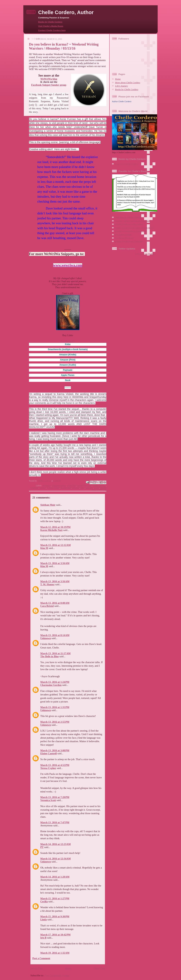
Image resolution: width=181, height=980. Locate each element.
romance (76, 488)
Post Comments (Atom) (57, 975)
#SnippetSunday (59, 486)
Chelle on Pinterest (124, 238)
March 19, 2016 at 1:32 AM (55, 953)
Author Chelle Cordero (122, 101)
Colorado (34, 488)
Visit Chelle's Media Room (51, 26)
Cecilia (44, 901)
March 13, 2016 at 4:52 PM (55, 765)
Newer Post (37, 968)
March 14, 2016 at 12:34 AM (56, 859)
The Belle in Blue (49, 656)
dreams (43, 488)
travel (97, 488)
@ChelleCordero (123, 235)
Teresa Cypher (48, 768)
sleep (83, 488)
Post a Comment (41, 958)
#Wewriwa (72, 486)
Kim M (44, 548)
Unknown (46, 638)
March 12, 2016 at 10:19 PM (55, 527)
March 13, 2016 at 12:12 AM (56, 545)
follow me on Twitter (145, 254)
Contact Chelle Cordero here (52, 30)
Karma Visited (53, 488)
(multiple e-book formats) (68, 349)
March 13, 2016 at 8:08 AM (55, 603)
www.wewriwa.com (68, 265)
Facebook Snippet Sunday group (49, 85)
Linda (44, 919)
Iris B (43, 938)
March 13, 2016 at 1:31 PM (55, 707)
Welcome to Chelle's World (128, 217)
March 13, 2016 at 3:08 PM (55, 750)
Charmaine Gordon (51, 685)
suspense (90, 488)
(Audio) (68, 365)
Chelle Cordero (99, 486)
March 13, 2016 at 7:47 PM (55, 822)
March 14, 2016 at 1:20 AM (55, 877)
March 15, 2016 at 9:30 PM (55, 916)
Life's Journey (122, 86)
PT (42, 847)
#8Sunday (47, 486)
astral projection (85, 486)
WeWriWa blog (49, 79)
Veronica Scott (48, 800)
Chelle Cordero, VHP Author (129, 224)
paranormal (66, 488)
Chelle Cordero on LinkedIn (129, 241)
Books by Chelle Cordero (50, 22)
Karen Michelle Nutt (51, 530)
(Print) (68, 360)
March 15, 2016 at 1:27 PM (55, 898)
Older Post (99, 968)
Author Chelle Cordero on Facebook (133, 221)
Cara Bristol (47, 606)
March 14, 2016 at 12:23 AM (56, 844)
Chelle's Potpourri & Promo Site (131, 231)
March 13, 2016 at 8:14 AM (55, 635)
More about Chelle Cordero (128, 83)
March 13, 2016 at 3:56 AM (55, 563)
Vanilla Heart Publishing (99, 489)
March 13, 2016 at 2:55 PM (55, 722)
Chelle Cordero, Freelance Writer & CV (135, 228)
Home (68, 968)
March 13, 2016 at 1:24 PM (55, 682)
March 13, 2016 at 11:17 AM (55, 653)
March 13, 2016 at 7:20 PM (55, 797)
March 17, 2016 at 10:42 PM (55, 935)
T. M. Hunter (47, 584)
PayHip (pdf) (68, 341)
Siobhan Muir (48, 505)
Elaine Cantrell (49, 753)
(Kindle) (68, 355)
